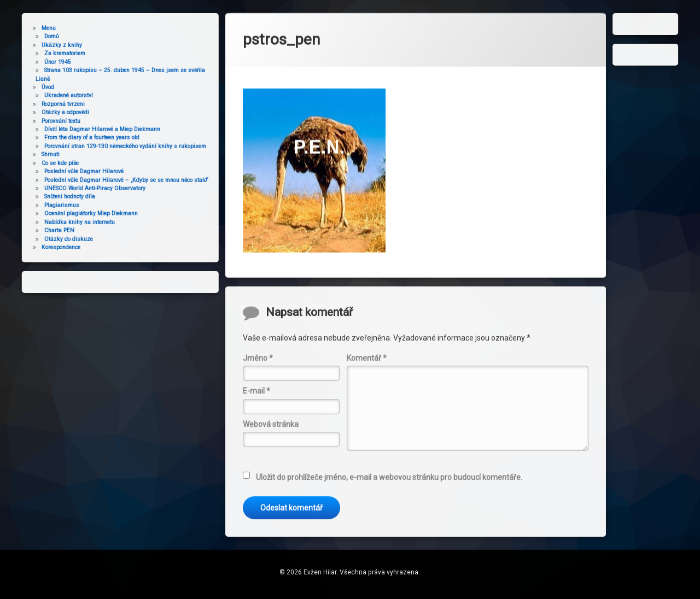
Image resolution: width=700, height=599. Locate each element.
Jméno (258, 426)
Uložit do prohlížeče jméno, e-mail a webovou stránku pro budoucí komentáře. (389, 545)
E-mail (256, 460)
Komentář (367, 426)
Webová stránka (271, 492)
